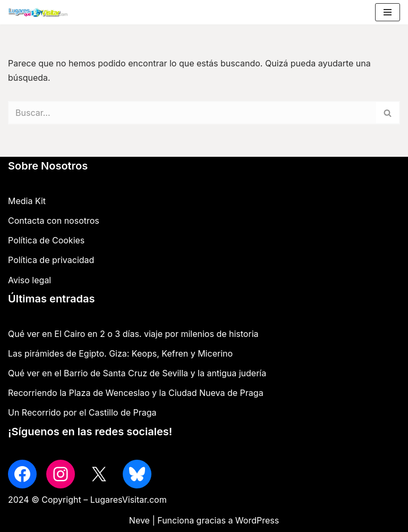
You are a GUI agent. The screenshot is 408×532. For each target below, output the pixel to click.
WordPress (257, 520)
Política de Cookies (46, 240)
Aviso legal (29, 280)
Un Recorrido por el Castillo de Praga (82, 412)
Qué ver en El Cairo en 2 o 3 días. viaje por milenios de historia (133, 334)
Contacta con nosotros (54, 221)
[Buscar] (192, 113)
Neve (139, 520)
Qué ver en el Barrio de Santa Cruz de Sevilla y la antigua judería (137, 373)
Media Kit (27, 201)
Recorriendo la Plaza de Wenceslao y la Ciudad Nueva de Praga (136, 393)
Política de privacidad (51, 260)
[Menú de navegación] (388, 12)
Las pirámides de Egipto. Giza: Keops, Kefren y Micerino (120, 353)
